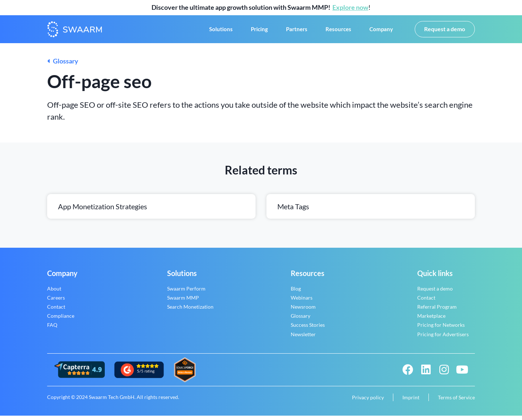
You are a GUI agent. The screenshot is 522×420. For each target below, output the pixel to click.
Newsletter (303, 339)
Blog (296, 293)
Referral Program (437, 311)
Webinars (302, 302)
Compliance (61, 320)
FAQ (52, 330)
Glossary (63, 66)
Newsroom (303, 311)
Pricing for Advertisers (443, 339)
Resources (338, 32)
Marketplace (431, 320)
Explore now (350, 7)
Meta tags (293, 211)
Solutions (221, 32)
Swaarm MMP (183, 302)
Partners (297, 32)
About (54, 293)
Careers (56, 302)
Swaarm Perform (186, 293)
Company (381, 32)
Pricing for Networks (441, 330)
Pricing (259, 32)
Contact (56, 311)
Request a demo (435, 293)
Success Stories (308, 330)
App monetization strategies (103, 211)
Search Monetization (190, 311)
